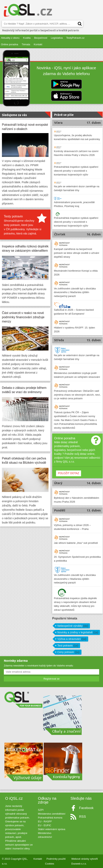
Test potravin (68, 646)
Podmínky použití (56, 859)
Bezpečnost (41, 38)
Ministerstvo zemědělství (52, 814)
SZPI (41, 810)
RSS (82, 817)
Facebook (86, 808)
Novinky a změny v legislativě (78, 632)
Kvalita (27, 38)
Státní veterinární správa (52, 829)
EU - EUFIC (45, 825)
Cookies (50, 864)
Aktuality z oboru (10, 38)
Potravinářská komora (50, 818)
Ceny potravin (68, 652)
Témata (26, 44)
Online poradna (10, 44)
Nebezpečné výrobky (73, 626)
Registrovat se (51, 679)
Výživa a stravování (72, 639)
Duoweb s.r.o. (79, 864)
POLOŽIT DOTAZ (69, 473)
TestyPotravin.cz (75, 38)
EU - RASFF (45, 821)
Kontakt (38, 44)
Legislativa (57, 38)
